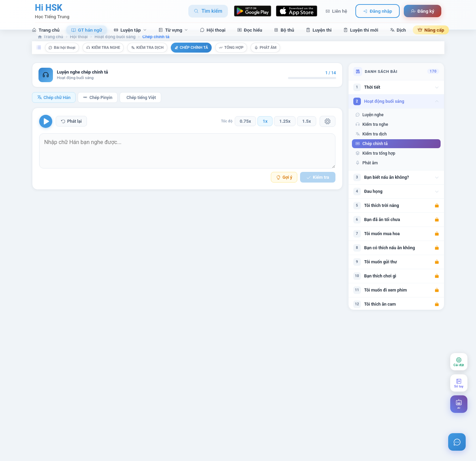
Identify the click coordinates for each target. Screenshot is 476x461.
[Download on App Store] (297, 10)
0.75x (246, 131)
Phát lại (71, 131)
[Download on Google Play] (253, 10)
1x (265, 131)
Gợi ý (284, 187)
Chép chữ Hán (54, 107)
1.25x (285, 131)
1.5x (306, 131)
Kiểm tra (318, 187)
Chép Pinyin (98, 107)
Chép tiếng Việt (141, 107)
